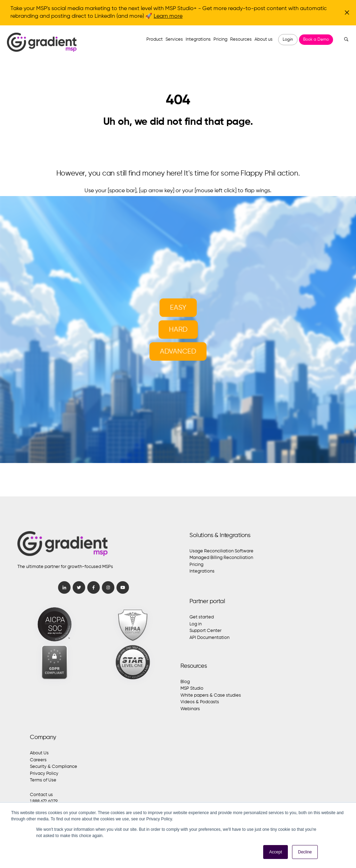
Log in (196, 624)
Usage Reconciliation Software (221, 551)
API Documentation (209, 638)
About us (264, 39)
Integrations (198, 39)
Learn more (168, 16)
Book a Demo (316, 40)
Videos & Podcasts (200, 702)
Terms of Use (43, 780)
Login (288, 40)
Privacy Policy (44, 774)
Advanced (178, 352)
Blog (185, 682)
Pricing (220, 39)
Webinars (190, 709)
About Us (39, 753)
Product (155, 39)
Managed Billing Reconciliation (221, 558)
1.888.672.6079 (44, 801)
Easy (178, 308)
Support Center (205, 631)
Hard (178, 330)
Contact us (41, 795)
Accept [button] (276, 852)
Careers (38, 760)
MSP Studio (192, 688)
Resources (241, 39)
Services (174, 39)
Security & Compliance (54, 767)
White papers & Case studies (211, 695)
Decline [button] (305, 852)
